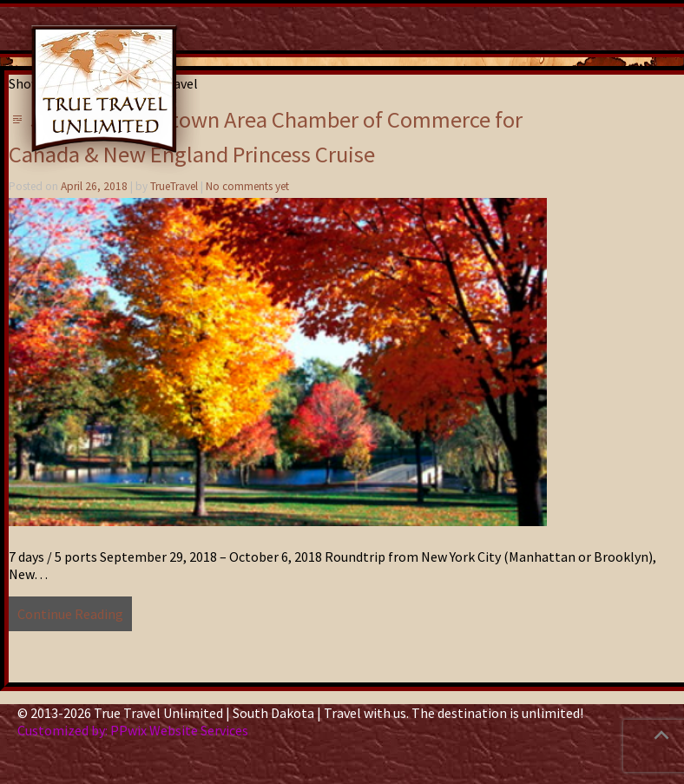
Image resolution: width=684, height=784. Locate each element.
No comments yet (247, 186)
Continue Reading (70, 614)
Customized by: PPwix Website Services (133, 730)
